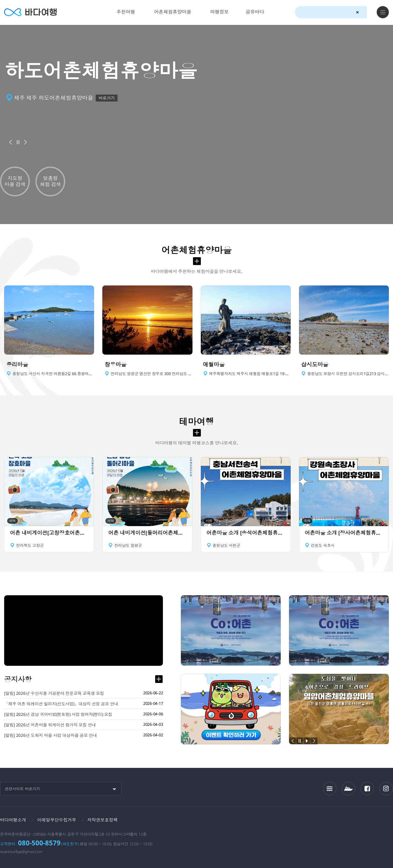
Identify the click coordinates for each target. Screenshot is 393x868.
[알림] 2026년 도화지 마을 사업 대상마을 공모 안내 (51, 736)
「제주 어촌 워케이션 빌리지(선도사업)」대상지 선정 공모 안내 (62, 704)
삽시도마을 (315, 364)
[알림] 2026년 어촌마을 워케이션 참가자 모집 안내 (50, 725)
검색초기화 (357, 12)
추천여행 (126, 12)
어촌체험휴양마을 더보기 (197, 261)
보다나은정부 (295, 822)
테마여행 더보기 (197, 433)
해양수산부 (327, 822)
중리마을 (17, 364)
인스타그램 (386, 789)
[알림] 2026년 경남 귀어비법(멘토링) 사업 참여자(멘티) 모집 (59, 714)
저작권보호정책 (103, 820)
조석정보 (330, 789)
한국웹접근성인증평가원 (386, 822)
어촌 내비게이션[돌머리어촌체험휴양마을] (147, 533)
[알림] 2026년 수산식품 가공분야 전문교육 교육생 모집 (54, 693)
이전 (11, 142)
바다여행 (31, 12)
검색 (367, 12)
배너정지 (18, 142)
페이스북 (367, 789)
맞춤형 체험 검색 (50, 181)
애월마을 (214, 364)
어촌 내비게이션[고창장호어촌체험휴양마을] (49, 533)
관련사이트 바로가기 (22, 789)
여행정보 (219, 12)
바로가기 (107, 98)
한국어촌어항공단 (361, 821)
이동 (89, 364)
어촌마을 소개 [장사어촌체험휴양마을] (344, 533)
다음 (25, 142)
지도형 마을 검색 (15, 181)
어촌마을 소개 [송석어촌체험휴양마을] (246, 533)
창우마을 (115, 364)
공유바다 (255, 12)
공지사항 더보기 (159, 679)
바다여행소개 (13, 820)
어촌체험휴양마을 (173, 12)
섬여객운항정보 (348, 789)
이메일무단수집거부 (57, 820)
